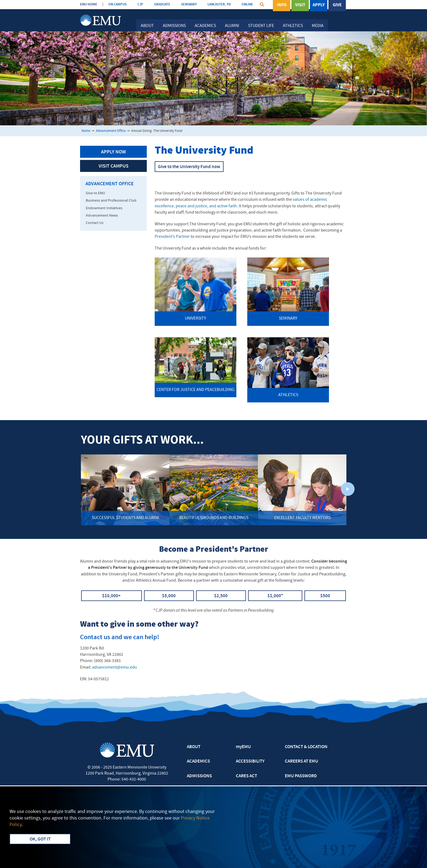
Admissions (174, 26)
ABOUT (194, 747)
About (147, 26)
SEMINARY (189, 4)
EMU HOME (89, 4)
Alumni (232, 26)
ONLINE (247, 4)
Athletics (293, 26)
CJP (140, 4)
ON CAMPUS (118, 4)
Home (86, 131)
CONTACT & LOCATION (306, 747)
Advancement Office (111, 131)
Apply (319, 5)
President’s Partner (172, 237)
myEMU (243, 747)
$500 (325, 596)
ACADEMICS (198, 761)
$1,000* (275, 596)
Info (282, 5)
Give (337, 5)
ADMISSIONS (199, 776)
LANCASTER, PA (219, 4)
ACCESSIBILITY (250, 761)
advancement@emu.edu (115, 667)
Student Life (261, 26)
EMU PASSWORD (301, 776)
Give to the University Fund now (189, 167)
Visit (300, 5)
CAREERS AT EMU (301, 761)
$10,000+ (111, 596)
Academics (205, 26)
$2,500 (221, 596)
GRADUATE (162, 4)
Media (318, 26)
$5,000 (169, 596)
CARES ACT (246, 776)
